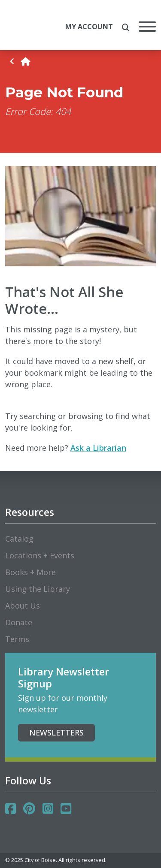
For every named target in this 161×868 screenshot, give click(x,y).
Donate (19, 622)
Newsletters (56, 732)
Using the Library (38, 589)
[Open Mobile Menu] (147, 28)
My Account (89, 27)
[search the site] (126, 28)
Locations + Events (40, 555)
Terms (17, 639)
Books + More (30, 572)
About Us (23, 606)
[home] (25, 62)
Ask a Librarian (98, 448)
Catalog (19, 539)
